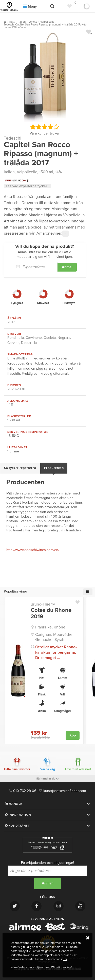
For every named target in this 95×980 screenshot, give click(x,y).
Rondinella (16, 338)
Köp (73, 735)
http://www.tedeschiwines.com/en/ (33, 550)
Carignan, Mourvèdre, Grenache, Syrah (54, 637)
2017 (11, 322)
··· (65, 234)
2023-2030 (16, 389)
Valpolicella (27, 172)
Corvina (13, 343)
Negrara (64, 338)
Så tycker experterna (20, 468)
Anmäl (67, 267)
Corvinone (34, 338)
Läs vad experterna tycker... (27, 186)
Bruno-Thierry (43, 604)
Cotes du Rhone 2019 (51, 613)
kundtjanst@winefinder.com (62, 791)
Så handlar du (48, 778)
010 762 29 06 (23, 791)
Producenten (54, 468)
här (65, 959)
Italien (9, 172)
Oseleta (50, 338)
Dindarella (29, 343)
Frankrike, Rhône (50, 627)
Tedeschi (13, 138)
